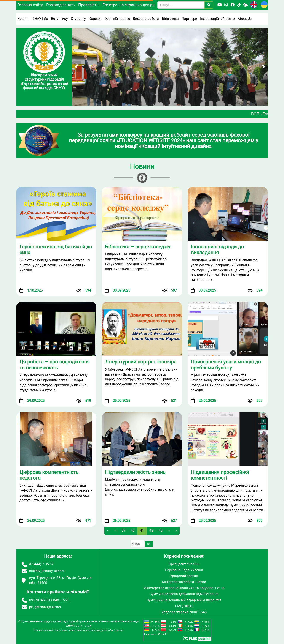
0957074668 (39, 600)
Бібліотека (170, 19)
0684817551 (59, 600)
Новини (23, 19)
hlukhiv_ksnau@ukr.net (47, 571)
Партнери (189, 19)
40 (133, 530)
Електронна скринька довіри (128, 5)
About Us (245, 19)
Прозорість (88, 5)
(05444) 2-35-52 (41, 564)
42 (151, 530)
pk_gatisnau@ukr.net (45, 607)
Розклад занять (61, 5)
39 (123, 530)
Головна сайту (30, 5)
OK (149, 544)
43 (161, 530)
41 (142, 530)
